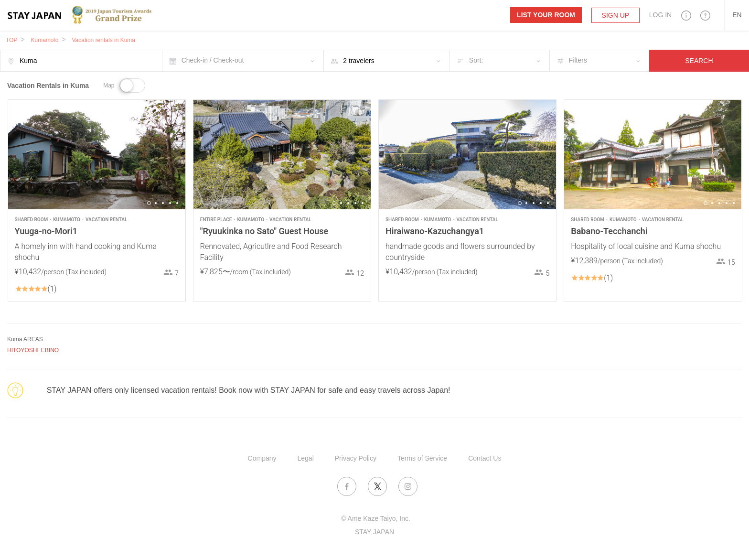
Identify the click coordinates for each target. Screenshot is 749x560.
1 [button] (149, 203)
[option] (97, 155)
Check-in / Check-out (213, 60)
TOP (11, 40)
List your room (546, 15)
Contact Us (485, 458)
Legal (306, 458)
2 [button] (156, 203)
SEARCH (699, 61)
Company (262, 458)
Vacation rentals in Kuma (103, 40)
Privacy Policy (356, 458)
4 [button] (170, 203)
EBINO (50, 350)
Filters (578, 60)
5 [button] (177, 203)
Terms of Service (422, 458)
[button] (686, 15)
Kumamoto (44, 40)
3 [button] (163, 203)
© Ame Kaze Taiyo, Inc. (376, 518)
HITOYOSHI (23, 350)
